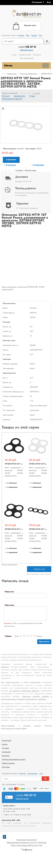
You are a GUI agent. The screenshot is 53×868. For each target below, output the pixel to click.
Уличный (23, 774)
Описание (6, 96)
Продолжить (44, 642)
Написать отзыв (30, 170)
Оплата (5, 744)
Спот (41, 35)
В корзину (11, 160)
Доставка (5, 748)
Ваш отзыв (10, 605)
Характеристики (19, 96)
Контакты (6, 756)
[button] (50, 2)
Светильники (12, 74)
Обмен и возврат (8, 763)
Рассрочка (37, 55)
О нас (14, 55)
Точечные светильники (29, 74)
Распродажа (7, 740)
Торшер (34, 35)
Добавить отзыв (39, 569)
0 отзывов (36, 93)
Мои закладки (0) (27, 58)
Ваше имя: (10, 592)
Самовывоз (6, 752)
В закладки (11, 165)
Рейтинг (8, 636)
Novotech (20, 149)
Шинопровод (33, 774)
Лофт (28, 35)
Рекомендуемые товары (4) (12, 99)
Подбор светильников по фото (14, 759)
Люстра (21, 35)
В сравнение (39, 165)
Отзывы (32, 96)
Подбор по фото (25, 55)
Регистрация (37, 2)
